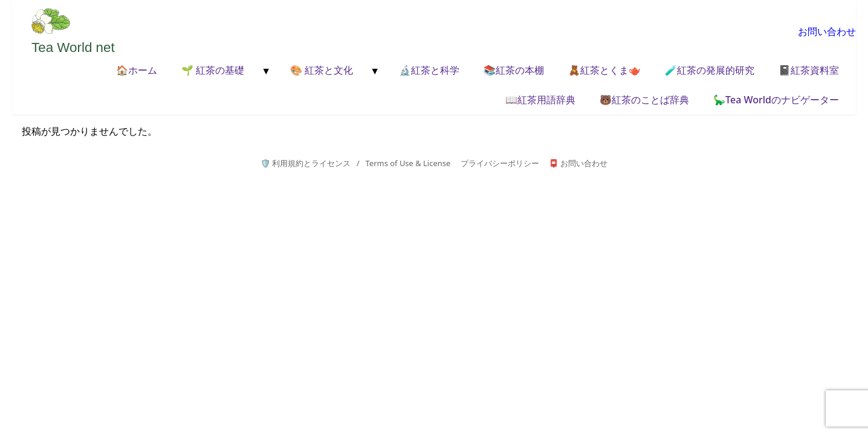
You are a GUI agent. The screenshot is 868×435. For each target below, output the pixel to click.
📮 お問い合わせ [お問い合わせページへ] (578, 163)
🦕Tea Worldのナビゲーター (776, 100)
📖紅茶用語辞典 (540, 100)
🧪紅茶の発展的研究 (710, 70)
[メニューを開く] (265, 71)
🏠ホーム (137, 70)
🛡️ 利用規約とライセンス (306, 163)
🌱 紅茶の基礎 (213, 70)
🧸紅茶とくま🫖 (604, 70)
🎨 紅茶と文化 (322, 70)
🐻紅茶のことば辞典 (644, 100)
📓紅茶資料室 (809, 70)
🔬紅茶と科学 (429, 70)
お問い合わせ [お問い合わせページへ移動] (827, 31)
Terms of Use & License (408, 163)
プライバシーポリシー (500, 163)
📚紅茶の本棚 (514, 70)
